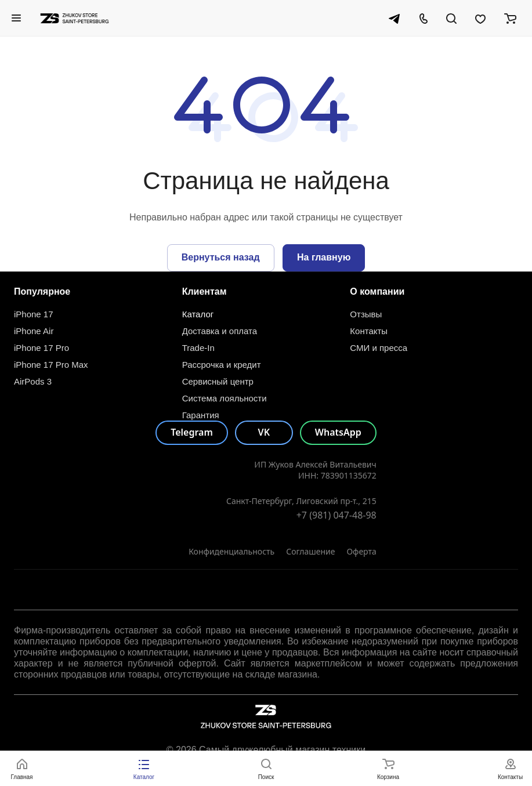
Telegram (192, 432)
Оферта (361, 551)
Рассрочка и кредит (222, 365)
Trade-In (198, 348)
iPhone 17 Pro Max (51, 365)
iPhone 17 (34, 314)
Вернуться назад (221, 257)
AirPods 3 (33, 381)
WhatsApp (338, 432)
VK (264, 432)
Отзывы (366, 314)
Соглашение (310, 551)
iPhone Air (34, 331)
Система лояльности (225, 398)
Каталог (198, 314)
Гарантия (201, 415)
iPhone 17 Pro (41, 348)
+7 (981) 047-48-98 (336, 515)
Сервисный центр (218, 381)
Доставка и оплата (220, 331)
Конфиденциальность (231, 551)
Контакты (369, 331)
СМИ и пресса (379, 348)
